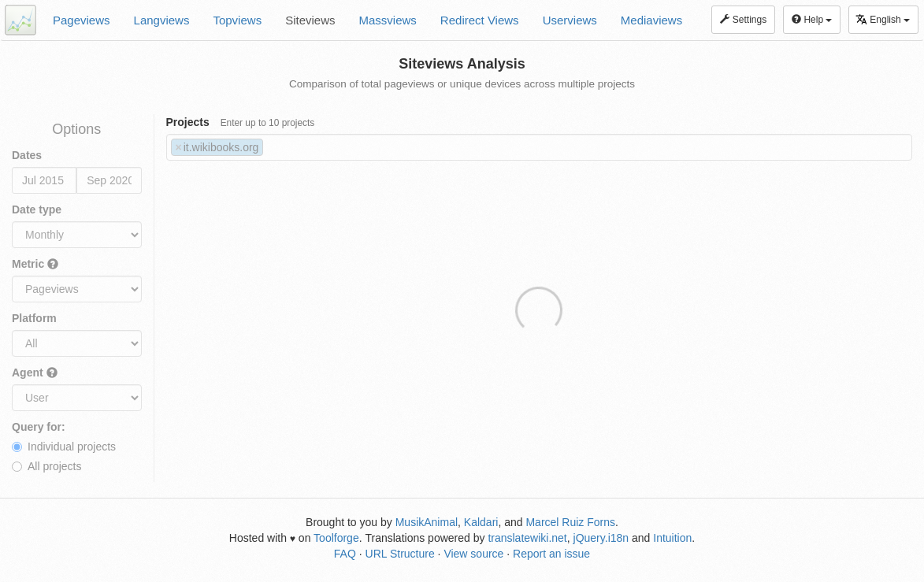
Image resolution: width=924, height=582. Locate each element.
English (883, 19)
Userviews (570, 20)
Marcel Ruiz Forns (570, 522)
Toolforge (336, 538)
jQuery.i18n (601, 538)
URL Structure (400, 554)
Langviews (162, 20)
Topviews (237, 20)
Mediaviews (651, 20)
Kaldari (481, 522)
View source (473, 554)
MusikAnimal (427, 522)
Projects (241, 122)
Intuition (672, 538)
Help (812, 20)
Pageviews (82, 20)
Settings (743, 20)
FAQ (345, 554)
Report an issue (551, 554)
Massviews (388, 20)
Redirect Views (480, 20)
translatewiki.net (527, 538)
